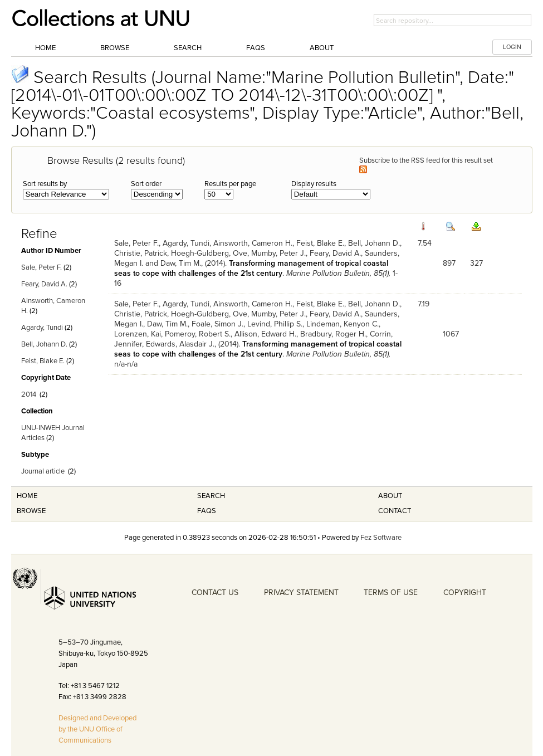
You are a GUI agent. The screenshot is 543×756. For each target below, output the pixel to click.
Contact (395, 511)
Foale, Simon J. (217, 324)
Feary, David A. (44, 284)
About (322, 48)
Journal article (43, 471)
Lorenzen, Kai (138, 334)
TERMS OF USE (391, 592)
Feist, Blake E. (43, 361)
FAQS (207, 511)
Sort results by (45, 184)
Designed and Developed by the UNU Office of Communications (97, 729)
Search (188, 48)
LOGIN (512, 47)
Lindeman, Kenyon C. (343, 324)
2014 (29, 394)
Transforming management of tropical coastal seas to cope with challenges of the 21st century (251, 268)
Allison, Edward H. (265, 334)
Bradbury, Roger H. (333, 334)
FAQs (256, 48)
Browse (115, 48)
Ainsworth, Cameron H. (253, 243)
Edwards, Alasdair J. (180, 344)
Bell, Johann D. (44, 344)
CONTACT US (215, 592)
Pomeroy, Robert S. (198, 334)
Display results (314, 184)
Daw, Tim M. (181, 263)
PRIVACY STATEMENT (301, 592)
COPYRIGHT (465, 592)
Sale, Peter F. (41, 267)
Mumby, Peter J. (278, 253)
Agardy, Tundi (42, 328)
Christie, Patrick (141, 253)
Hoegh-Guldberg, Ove (209, 253)
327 (476, 263)
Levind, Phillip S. (275, 324)
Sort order (146, 184)
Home (45, 48)
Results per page (230, 184)
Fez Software (381, 538)
